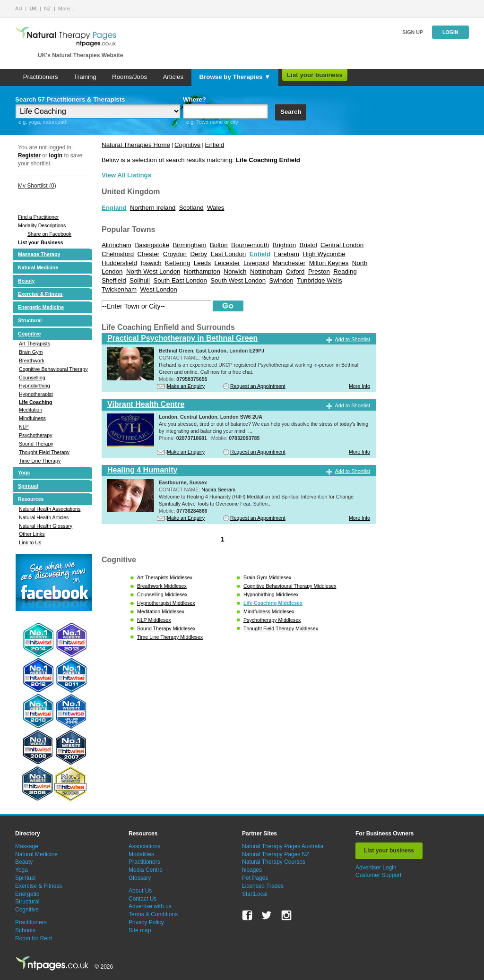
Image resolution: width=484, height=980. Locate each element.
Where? (194, 99)
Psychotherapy (36, 435)
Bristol (308, 245)
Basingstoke (152, 245)
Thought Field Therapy (44, 452)
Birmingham (189, 245)
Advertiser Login (376, 868)
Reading (345, 271)
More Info (359, 386)
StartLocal (255, 894)
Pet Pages (255, 878)
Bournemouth (250, 245)
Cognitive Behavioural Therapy (53, 369)
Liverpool (256, 263)
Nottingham (266, 271)
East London (228, 254)
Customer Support (378, 875)
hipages (252, 870)
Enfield (215, 145)
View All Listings (126, 175)
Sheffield (114, 280)
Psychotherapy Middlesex (272, 620)
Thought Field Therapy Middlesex (281, 628)
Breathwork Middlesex (162, 586)
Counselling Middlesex (162, 594)
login (56, 155)
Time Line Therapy (40, 461)
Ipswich (151, 263)
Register (29, 155)
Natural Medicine (38, 267)
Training (85, 77)
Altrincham (117, 245)
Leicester (227, 263)
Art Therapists (35, 344)
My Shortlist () (37, 186)
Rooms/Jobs (130, 77)
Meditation (30, 410)
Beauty (26, 281)
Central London (342, 245)
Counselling (32, 378)
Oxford (295, 271)
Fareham (287, 254)
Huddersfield (119, 263)
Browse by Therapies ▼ (235, 77)
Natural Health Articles (44, 517)
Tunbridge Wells (320, 280)
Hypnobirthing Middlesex (271, 594)
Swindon (281, 280)
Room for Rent (34, 938)
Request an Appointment (258, 386)
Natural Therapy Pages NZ (276, 854)
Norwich (235, 271)
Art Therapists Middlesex (165, 577)
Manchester (289, 263)
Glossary (140, 878)
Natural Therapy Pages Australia (283, 846)
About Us (140, 891)
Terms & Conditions (153, 914)
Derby (199, 254)
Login (450, 32)
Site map (140, 930)
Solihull (140, 280)
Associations (144, 846)
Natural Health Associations (50, 509)
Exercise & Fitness (40, 294)
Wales (216, 208)
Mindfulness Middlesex (269, 611)
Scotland (191, 208)
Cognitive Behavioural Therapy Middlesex (290, 586)
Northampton (202, 271)
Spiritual (28, 486)
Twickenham (119, 289)
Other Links (32, 534)
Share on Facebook (49, 234)
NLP (24, 427)
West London (158, 289)
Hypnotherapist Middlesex (166, 603)
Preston (319, 271)
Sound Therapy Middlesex (166, 628)
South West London (238, 280)
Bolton (219, 245)
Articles (173, 77)
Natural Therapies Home (136, 145)
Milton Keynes (329, 263)
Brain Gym (31, 352)
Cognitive (30, 334)
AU (19, 9)
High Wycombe (324, 254)
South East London (180, 280)
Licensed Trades (263, 886)
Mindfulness (32, 418)
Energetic (27, 894)
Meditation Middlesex (161, 611)
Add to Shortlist (352, 339)
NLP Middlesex (154, 620)
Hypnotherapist (36, 394)
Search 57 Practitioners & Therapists (70, 99)
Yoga (24, 473)
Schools (25, 930)
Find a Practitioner (38, 217)
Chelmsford (118, 254)
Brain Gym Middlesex (267, 577)
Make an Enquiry (186, 386)
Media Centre (146, 870)
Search (291, 112)
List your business (315, 75)
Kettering (177, 263)
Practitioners (41, 77)
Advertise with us (150, 906)
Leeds (202, 263)
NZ (48, 9)
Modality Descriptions (42, 225)
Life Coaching (35, 402)
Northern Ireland (153, 208)
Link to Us (30, 542)
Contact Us (143, 899)
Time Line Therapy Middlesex (170, 637)
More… (67, 9)
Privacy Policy (146, 922)
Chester (149, 254)
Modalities (141, 854)
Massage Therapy (39, 254)
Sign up (413, 32)
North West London (153, 271)
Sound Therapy (36, 444)
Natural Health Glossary (46, 526)
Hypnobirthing (35, 386)
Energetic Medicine (41, 307)
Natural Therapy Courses (274, 862)
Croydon (175, 254)
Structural (30, 320)
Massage (27, 846)
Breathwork (32, 361)
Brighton (285, 245)
